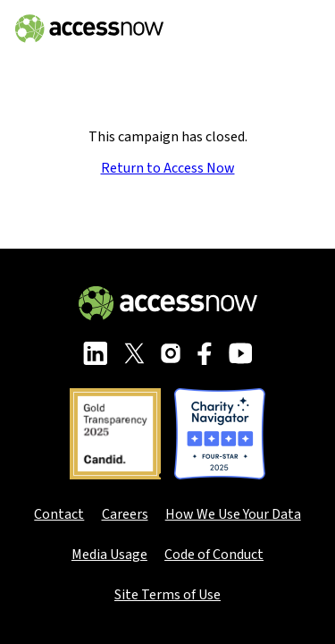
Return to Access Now (168, 168)
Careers (125, 514)
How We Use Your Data (233, 514)
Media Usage (109, 555)
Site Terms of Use (167, 595)
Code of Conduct (214, 555)
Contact (59, 514)
